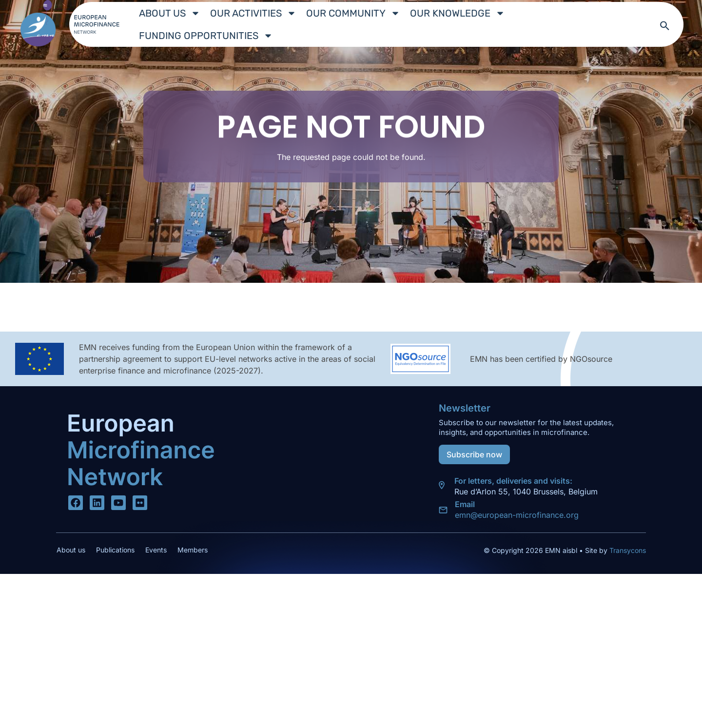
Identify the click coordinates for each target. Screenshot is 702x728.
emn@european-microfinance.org (517, 515)
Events (156, 550)
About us (170, 13)
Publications (115, 550)
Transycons (627, 550)
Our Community (353, 13)
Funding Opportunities (206, 36)
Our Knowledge (458, 13)
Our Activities (253, 13)
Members (193, 550)
